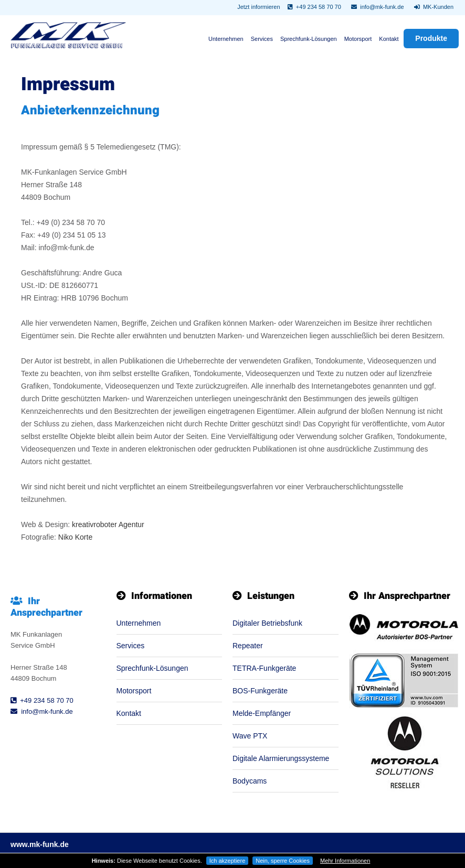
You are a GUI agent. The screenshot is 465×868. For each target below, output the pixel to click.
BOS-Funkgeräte (260, 691)
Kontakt (389, 39)
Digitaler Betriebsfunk (267, 623)
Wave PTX (250, 736)
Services (262, 39)
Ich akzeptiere (227, 861)
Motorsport (358, 39)
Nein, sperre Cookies (283, 861)
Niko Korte (75, 537)
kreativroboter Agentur (108, 524)
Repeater (248, 646)
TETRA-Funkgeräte (264, 668)
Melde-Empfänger (262, 713)
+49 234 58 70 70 (314, 7)
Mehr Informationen (345, 861)
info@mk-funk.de (377, 7)
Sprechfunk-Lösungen (309, 39)
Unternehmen (226, 39)
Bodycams (250, 781)
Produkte (431, 38)
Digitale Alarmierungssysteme (281, 758)
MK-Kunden (434, 7)
